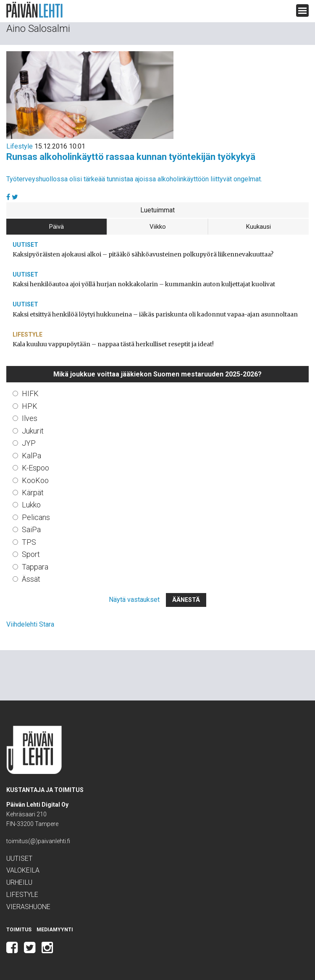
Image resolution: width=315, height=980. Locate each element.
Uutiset (25, 245)
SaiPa (31, 529)
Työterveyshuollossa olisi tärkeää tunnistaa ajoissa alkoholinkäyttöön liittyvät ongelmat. (134, 179)
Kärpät (33, 493)
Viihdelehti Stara (30, 624)
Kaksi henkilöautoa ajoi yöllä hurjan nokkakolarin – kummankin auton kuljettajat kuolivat (144, 284)
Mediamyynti (55, 930)
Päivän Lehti (34, 10)
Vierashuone (28, 907)
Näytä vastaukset (134, 600)
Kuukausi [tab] (259, 227)
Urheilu (19, 882)
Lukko (31, 505)
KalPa (31, 456)
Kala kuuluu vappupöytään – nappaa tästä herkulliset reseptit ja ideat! (113, 344)
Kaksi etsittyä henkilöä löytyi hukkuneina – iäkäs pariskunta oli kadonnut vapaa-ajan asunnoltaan (155, 314)
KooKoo (35, 480)
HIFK (30, 393)
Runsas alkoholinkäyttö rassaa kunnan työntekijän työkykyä (131, 157)
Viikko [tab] (158, 227)
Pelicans (36, 517)
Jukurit (33, 431)
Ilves (30, 418)
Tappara (35, 567)
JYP (29, 443)
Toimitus (19, 930)
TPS (29, 542)
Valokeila (23, 870)
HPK (30, 406)
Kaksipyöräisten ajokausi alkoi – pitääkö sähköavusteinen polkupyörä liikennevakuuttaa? (143, 254)
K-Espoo (35, 468)
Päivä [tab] (56, 227)
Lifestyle (20, 146)
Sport (31, 554)
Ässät (31, 579)
